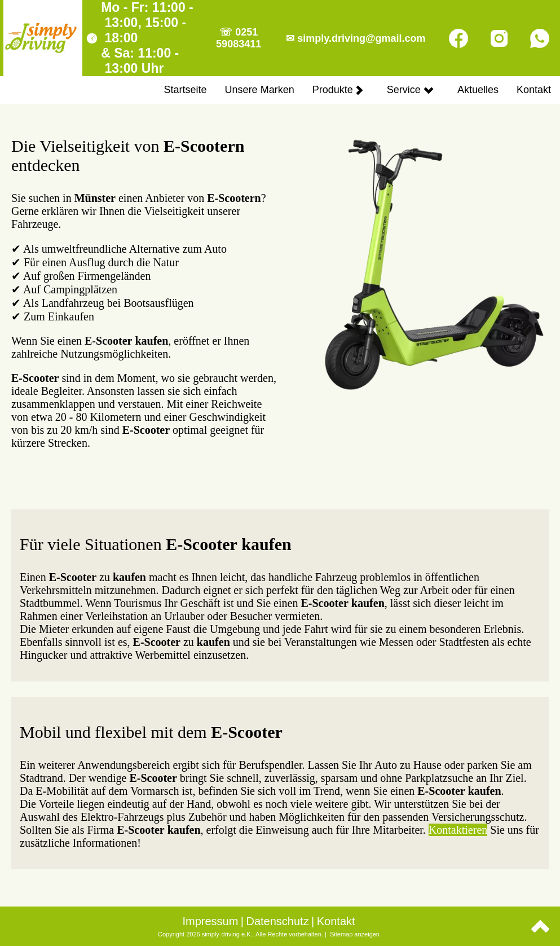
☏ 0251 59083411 (239, 38)
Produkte (338, 90)
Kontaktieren (458, 830)
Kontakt (534, 90)
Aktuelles (478, 90)
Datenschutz (277, 921)
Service (410, 90)
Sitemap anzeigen (355, 934)
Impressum (210, 921)
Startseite (186, 90)
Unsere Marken (260, 90)
